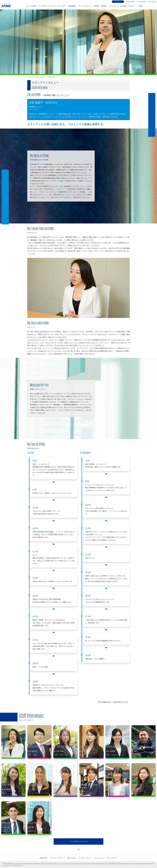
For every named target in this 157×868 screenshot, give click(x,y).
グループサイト (112, 858)
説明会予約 (44, 858)
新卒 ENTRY (130, 2)
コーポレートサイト (85, 858)
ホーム (29, 77)
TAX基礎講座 (72, 6)
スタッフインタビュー (84, 6)
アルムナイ (131, 6)
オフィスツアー (62, 6)
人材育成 (96, 6)
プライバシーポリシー (57, 858)
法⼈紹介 (34, 6)
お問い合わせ (71, 858)
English (140, 6)
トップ (28, 6)
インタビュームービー (78, 841)
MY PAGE (152, 2)
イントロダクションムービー (47, 6)
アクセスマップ (99, 858)
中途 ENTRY (142, 2)
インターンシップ (114, 6)
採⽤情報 (103, 6)
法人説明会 (124, 6)
